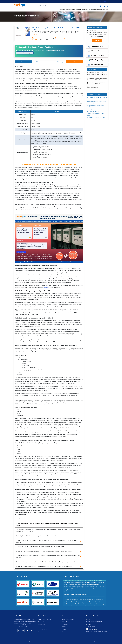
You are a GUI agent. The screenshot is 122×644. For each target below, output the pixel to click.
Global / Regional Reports (97, 60)
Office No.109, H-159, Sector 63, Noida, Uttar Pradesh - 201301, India (96, 632)
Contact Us (105, 10)
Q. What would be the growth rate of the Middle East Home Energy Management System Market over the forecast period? (47, 524)
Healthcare (65, 624)
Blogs (39, 632)
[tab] (75, 62)
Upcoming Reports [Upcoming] (73, 10)
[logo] (20, 5)
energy (46, 288)
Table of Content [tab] (40, 62)
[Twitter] (23, 631)
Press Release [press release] (92, 10)
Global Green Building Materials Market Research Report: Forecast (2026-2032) (97, 74)
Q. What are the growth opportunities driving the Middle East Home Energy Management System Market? (44, 566)
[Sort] (83, 5)
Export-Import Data (43, 629)
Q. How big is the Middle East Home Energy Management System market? (36, 536)
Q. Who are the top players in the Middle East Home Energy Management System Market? (40, 547)
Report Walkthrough (96, 65)
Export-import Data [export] (83, 10)
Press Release (42, 624)
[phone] (104, 6)
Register (105, 2)
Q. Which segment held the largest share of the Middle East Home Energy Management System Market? (44, 551)
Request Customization (96, 56)
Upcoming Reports (43, 622)
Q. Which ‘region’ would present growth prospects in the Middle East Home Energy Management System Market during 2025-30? (48, 556)
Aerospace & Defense (68, 619)
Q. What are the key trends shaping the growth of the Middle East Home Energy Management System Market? (46, 562)
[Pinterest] (32, 631)
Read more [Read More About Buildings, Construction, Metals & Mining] (36, 34)
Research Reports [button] (63, 10)
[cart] (108, 6)
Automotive (65, 622)
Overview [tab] (23, 62)
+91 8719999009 (91, 626)
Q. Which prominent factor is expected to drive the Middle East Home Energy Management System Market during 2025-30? (47, 541)
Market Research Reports (45, 619)
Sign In (101, 2)
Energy (64, 629)
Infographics (99, 10)
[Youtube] (27, 631)
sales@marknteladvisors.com (94, 621)
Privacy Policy (95, 641)
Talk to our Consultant (96, 51)
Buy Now (97, 40)
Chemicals (65, 632)
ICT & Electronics (67, 627)
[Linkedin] (15, 631)
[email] (101, 6)
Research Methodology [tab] (58, 62)
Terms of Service (104, 641)
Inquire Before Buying (96, 47)
